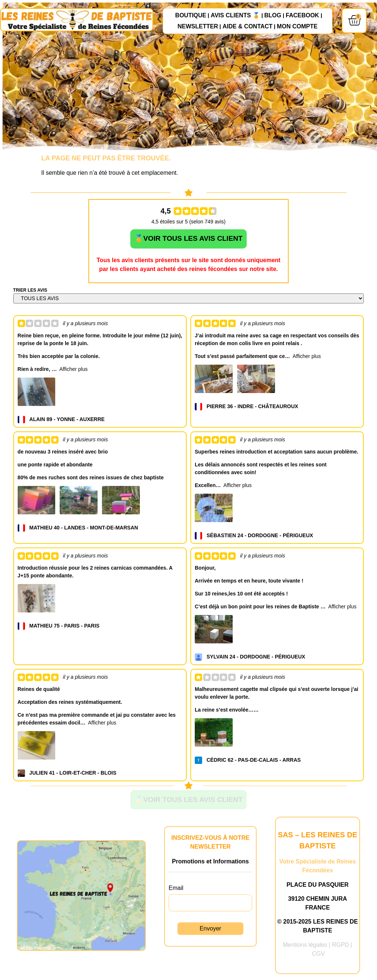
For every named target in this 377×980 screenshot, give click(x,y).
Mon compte (297, 27)
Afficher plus (73, 371)
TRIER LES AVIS (30, 292)
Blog (273, 16)
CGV (318, 956)
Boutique (191, 16)
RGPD (341, 947)
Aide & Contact (247, 27)
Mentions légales (305, 947)
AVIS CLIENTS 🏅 (235, 16)
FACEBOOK (302, 16)
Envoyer (210, 940)
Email (176, 899)
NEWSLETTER (198, 27)
